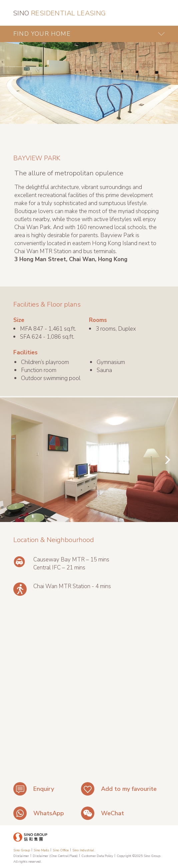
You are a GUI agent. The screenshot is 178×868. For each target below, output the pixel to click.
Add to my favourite (129, 789)
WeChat (112, 813)
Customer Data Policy (97, 856)
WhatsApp (49, 813)
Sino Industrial (83, 850)
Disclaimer (21, 856)
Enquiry (44, 789)
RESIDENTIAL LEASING (59, 13)
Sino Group (22, 850)
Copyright (124, 856)
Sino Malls (41, 850)
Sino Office (61, 850)
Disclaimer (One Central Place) (55, 856)
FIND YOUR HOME (42, 34)
